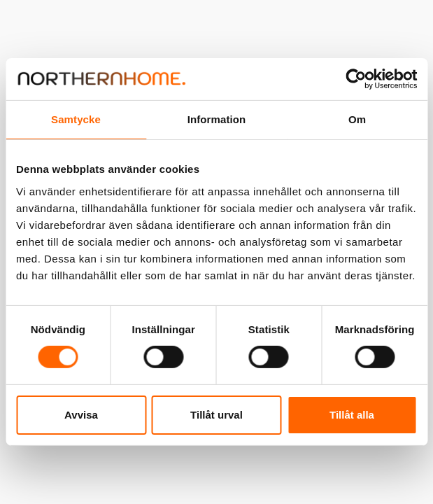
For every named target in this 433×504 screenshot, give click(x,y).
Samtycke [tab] (76, 119)
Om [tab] (357, 119)
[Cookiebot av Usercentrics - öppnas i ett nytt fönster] (356, 79)
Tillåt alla (352, 415)
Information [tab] (217, 119)
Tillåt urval (216, 415)
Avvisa (81, 415)
